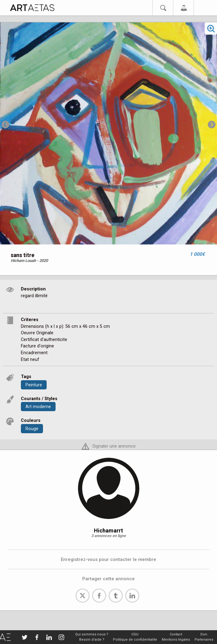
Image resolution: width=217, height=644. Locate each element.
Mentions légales (176, 640)
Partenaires (204, 640)
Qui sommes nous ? (92, 634)
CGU (135, 634)
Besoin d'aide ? (92, 640)
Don (204, 634)
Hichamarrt (108, 530)
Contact (176, 634)
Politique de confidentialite (135, 640)
